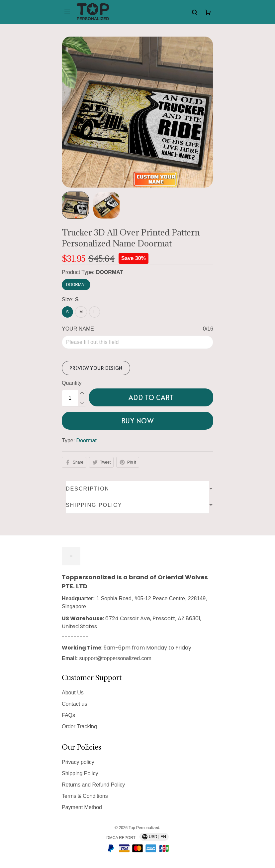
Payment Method (82, 807)
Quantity (72, 383)
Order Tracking (79, 726)
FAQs (68, 715)
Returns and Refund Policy (93, 785)
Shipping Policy (80, 773)
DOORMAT (109, 272)
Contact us (74, 704)
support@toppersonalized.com (115, 658)
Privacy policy (78, 762)
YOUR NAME (78, 329)
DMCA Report (121, 838)
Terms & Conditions (85, 796)
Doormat (87, 440)
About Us (73, 693)
